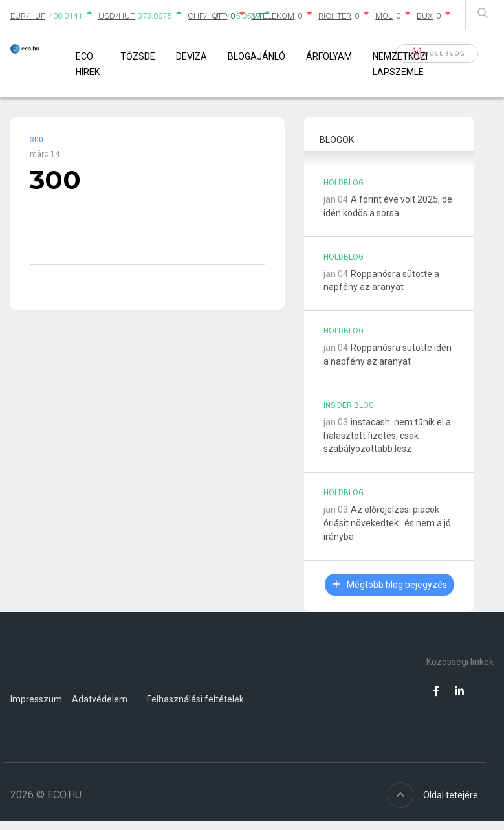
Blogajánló (257, 56)
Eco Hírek (88, 64)
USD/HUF (116, 16)
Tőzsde (138, 56)
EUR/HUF (28, 16)
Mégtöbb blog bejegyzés (389, 585)
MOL (384, 16)
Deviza (192, 56)
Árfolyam (329, 56)
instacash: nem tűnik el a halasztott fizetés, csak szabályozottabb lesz (387, 436)
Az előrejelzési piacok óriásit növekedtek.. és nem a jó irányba (387, 523)
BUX (425, 16)
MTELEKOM (273, 16)
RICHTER (335, 16)
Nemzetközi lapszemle (400, 64)
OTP (219, 16)
